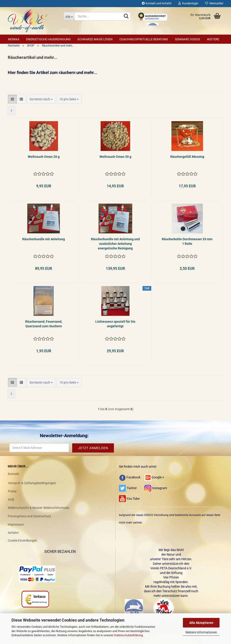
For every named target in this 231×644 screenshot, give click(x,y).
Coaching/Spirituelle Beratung (144, 39)
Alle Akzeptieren (201, 623)
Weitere (213, 39)
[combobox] (41, 99)
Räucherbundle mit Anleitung (44, 239)
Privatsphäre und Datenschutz (29, 516)
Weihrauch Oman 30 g (115, 157)
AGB (11, 499)
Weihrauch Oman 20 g (44, 157)
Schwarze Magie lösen (95, 39)
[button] (12, 99)
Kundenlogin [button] (188, 3)
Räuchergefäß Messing (187, 157)
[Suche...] (69, 16)
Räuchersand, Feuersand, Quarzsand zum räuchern (44, 324)
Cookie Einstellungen (22, 540)
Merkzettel (214, 3)
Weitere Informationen (201, 632)
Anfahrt (13, 533)
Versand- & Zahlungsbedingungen (32, 483)
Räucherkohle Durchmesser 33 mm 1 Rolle (187, 241)
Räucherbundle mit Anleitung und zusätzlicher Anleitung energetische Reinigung (115, 244)
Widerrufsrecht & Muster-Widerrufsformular (39, 508)
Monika (14, 39)
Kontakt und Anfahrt (157, 3)
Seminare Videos (187, 39)
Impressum (16, 524)
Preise (12, 491)
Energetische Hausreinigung (48, 39)
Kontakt (14, 474)
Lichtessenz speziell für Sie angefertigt (115, 324)
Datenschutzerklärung (128, 635)
